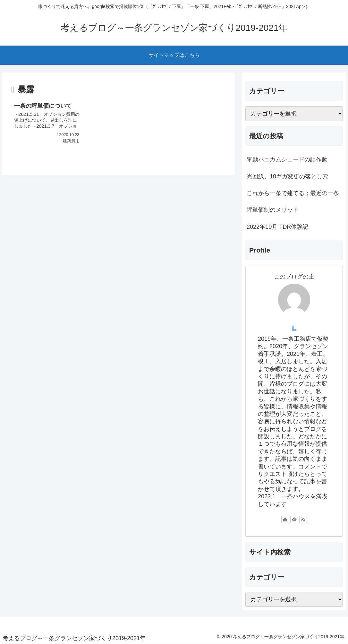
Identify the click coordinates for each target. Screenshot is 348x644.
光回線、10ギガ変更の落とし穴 (287, 176)
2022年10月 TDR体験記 (277, 227)
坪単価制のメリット (273, 210)
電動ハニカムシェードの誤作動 (287, 159)
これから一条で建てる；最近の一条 (293, 193)
